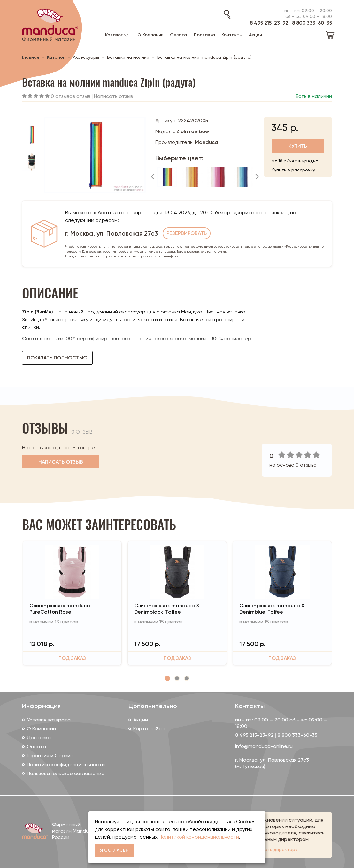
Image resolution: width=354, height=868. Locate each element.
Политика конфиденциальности (66, 764)
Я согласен (114, 850)
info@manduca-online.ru (264, 746)
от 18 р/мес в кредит (295, 161)
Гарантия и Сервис (50, 755)
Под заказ (72, 658)
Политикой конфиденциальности (199, 837)
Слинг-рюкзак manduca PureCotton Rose (60, 609)
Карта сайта (149, 729)
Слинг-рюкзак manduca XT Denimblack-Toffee (168, 609)
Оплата (36, 747)
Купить (298, 146)
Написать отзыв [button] (61, 462)
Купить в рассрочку (293, 170)
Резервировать (187, 233)
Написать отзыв (113, 96)
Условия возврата (49, 720)
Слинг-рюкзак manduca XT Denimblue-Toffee (273, 609)
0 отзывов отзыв (71, 96)
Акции (141, 720)
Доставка (39, 738)
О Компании (41, 729)
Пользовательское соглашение (66, 773)
